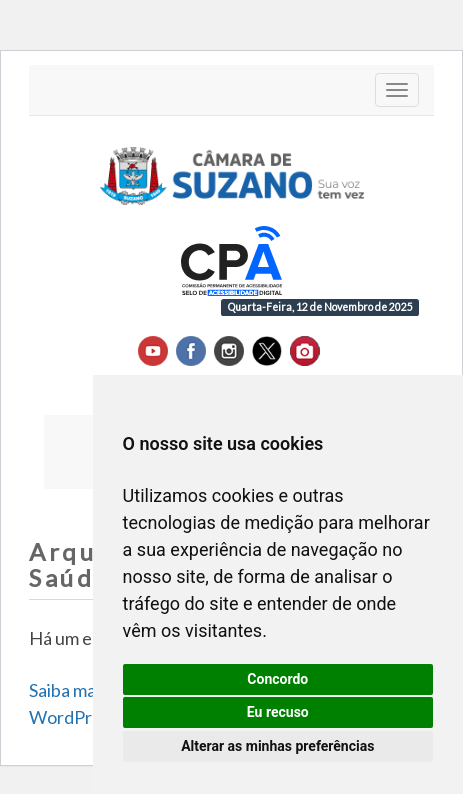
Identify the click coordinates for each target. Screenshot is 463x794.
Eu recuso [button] (278, 712)
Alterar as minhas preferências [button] (277, 746)
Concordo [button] (277, 679)
